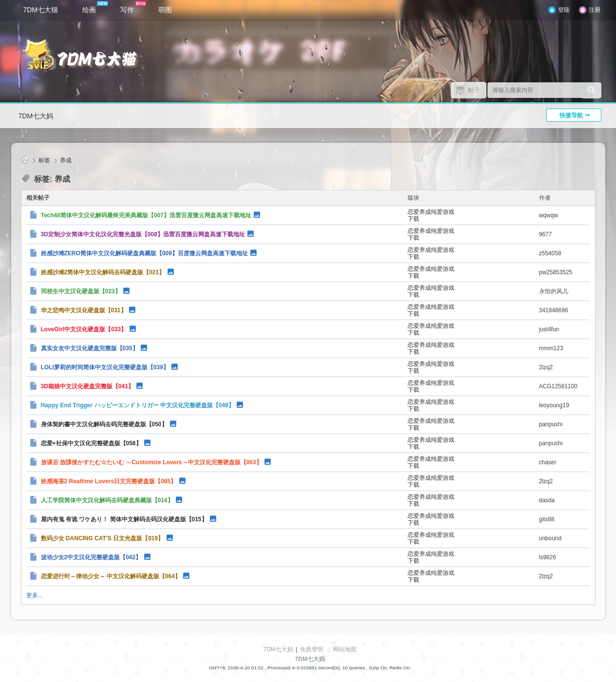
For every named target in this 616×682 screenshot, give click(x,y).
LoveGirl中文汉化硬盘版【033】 (84, 329)
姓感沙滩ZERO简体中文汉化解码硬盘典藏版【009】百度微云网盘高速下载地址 (144, 253)
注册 (595, 10)
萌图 (165, 10)
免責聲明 (312, 649)
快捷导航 (571, 115)
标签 (44, 160)
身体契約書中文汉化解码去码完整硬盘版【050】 (104, 424)
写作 (133, 7)
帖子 (474, 90)
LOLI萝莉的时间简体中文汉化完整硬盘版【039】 (105, 367)
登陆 (564, 10)
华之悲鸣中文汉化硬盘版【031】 (84, 310)
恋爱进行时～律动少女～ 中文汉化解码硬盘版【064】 (111, 576)
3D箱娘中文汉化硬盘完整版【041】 (87, 386)
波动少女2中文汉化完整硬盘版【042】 (91, 557)
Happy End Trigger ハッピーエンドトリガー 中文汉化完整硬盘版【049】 (138, 405)
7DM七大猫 (41, 10)
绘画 (95, 7)
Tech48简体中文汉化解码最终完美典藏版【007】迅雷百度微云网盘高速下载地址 (146, 215)
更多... (35, 595)
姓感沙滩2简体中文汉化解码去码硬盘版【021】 (103, 272)
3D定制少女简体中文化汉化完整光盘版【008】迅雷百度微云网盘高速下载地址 (143, 234)
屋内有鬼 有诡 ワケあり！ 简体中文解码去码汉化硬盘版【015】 (124, 519)
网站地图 (345, 649)
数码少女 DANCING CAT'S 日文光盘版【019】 (103, 538)
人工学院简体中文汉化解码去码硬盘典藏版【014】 (107, 500)
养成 (66, 160)
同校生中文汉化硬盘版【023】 (81, 291)
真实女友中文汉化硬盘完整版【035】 (90, 348)
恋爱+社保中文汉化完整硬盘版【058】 (91, 443)
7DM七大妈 (36, 116)
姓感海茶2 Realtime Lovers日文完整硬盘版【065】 (109, 481)
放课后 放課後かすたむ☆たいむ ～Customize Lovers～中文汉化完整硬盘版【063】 (151, 462)
